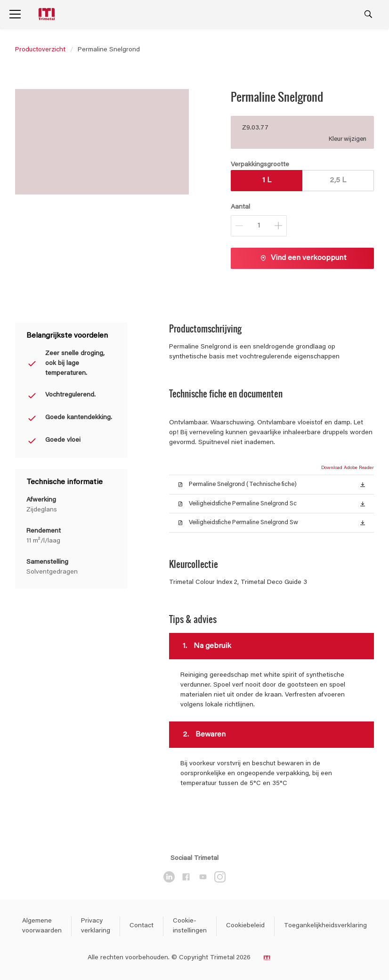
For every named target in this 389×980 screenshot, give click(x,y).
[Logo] (48, 14)
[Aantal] (259, 226)
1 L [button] (267, 180)
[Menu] (15, 14)
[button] (363, 484)
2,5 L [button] (338, 180)
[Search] (368, 14)
